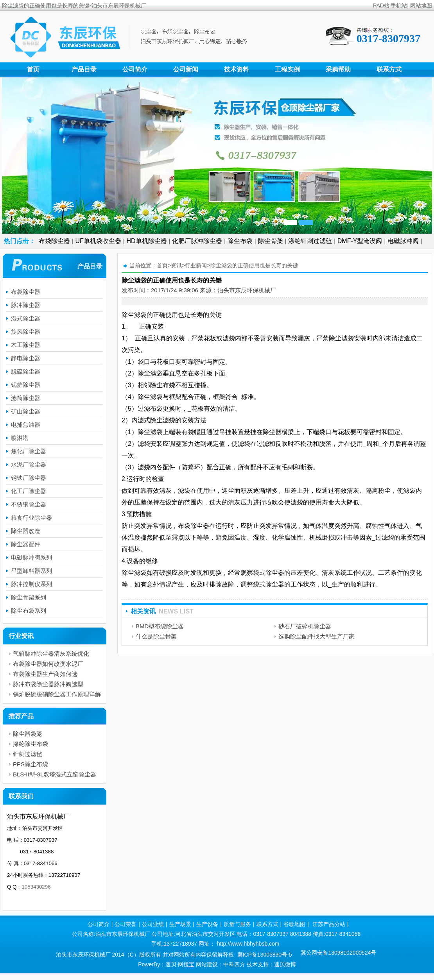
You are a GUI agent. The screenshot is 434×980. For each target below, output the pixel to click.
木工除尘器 (26, 345)
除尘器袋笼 (28, 734)
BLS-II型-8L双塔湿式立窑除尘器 (55, 774)
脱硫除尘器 (26, 371)
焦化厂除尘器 (29, 451)
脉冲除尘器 (26, 305)
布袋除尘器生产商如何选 (45, 674)
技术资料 (237, 69)
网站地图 (421, 5)
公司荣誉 (126, 924)
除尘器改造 (26, 531)
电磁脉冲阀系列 (31, 557)
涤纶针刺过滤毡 (310, 241)
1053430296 (36, 887)
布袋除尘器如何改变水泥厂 (48, 664)
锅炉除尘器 (26, 385)
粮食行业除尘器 (31, 518)
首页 (33, 69)
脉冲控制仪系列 (31, 584)
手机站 (399, 5)
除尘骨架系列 (29, 597)
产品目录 (84, 69)
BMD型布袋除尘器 (160, 626)
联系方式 (389, 69)
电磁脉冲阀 (403, 241)
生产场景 (180, 924)
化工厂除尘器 (29, 491)
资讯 (176, 265)
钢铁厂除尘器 (29, 478)
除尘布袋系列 (29, 611)
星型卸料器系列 (31, 571)
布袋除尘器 (54, 241)
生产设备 (207, 924)
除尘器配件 (26, 544)
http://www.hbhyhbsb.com (248, 944)
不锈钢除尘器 (29, 504)
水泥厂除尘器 (29, 464)
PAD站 (381, 5)
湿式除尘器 (26, 318)
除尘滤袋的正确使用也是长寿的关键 (254, 265)
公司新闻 (186, 69)
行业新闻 (196, 265)
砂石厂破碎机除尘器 (305, 626)
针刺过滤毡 (28, 754)
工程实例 (287, 69)
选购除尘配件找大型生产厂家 (317, 636)
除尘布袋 (240, 241)
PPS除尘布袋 (30, 764)
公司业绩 (153, 924)
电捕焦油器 (26, 425)
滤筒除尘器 (26, 398)
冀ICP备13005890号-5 (265, 955)
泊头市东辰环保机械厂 (247, 290)
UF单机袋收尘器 (98, 241)
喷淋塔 (20, 438)
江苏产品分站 (329, 924)
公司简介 (135, 69)
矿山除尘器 (26, 411)
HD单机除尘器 (147, 241)
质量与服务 (237, 924)
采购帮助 (338, 69)
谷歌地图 (294, 924)
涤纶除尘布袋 (30, 744)
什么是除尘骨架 (156, 636)
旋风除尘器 (26, 332)
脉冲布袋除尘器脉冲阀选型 (48, 684)
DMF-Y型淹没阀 (360, 241)
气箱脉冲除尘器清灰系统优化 (51, 654)
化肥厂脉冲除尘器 (197, 241)
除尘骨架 (271, 241)
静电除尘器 (26, 358)
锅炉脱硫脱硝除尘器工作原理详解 (57, 694)
